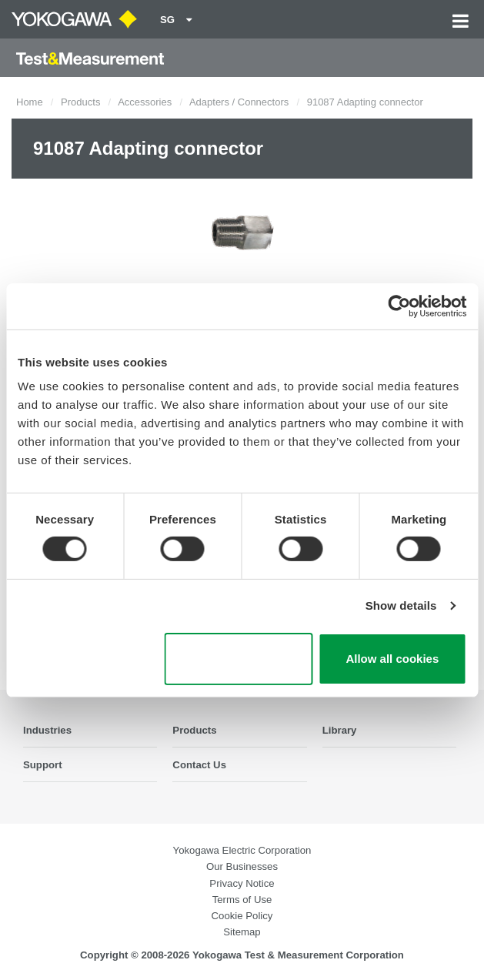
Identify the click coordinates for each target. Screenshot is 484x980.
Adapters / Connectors (239, 102)
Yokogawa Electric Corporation (242, 850)
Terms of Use (242, 900)
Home (30, 102)
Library (340, 730)
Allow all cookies (392, 659)
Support (43, 765)
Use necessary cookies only (238, 659)
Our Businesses (242, 866)
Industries (47, 730)
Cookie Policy (242, 916)
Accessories (145, 102)
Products (80, 102)
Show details (401, 605)
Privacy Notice (242, 883)
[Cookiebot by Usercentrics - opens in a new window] (399, 306)
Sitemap (242, 932)
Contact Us (199, 765)
